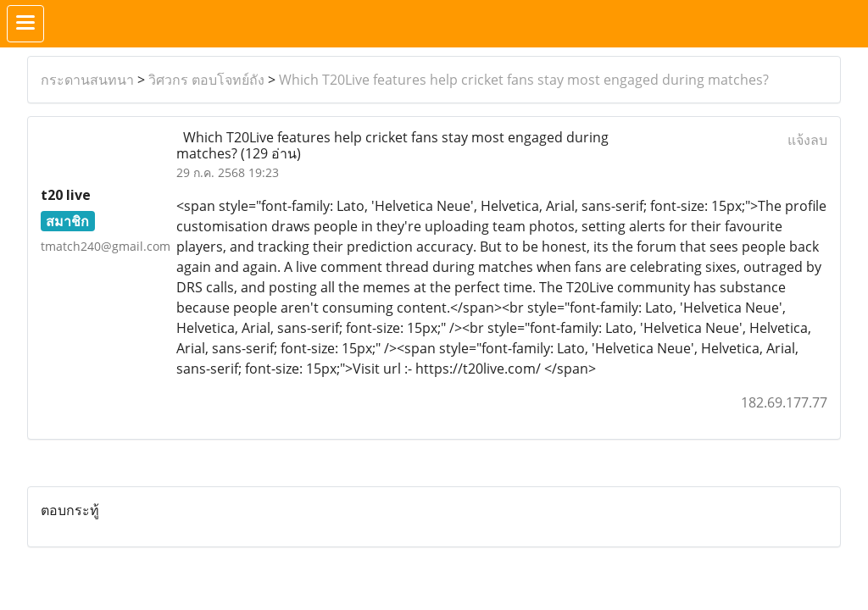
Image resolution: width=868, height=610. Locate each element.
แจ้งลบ (807, 140)
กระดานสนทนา (87, 80)
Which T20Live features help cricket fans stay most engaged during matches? (524, 80)
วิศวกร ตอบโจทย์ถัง (206, 80)
